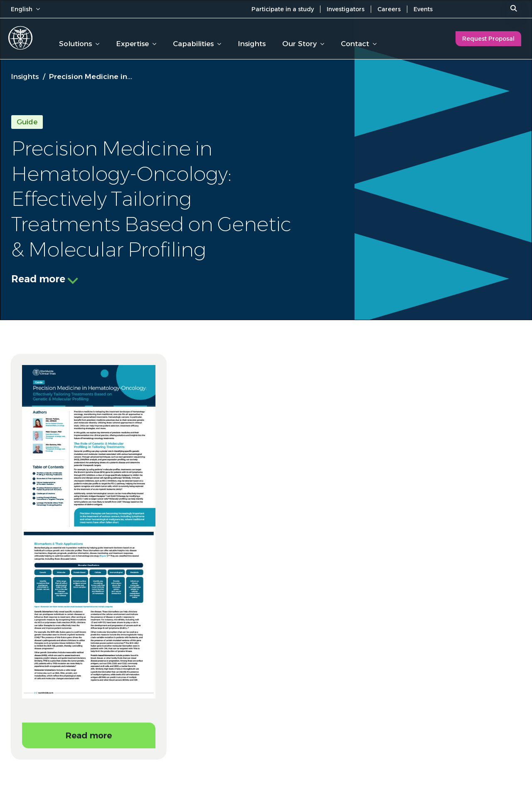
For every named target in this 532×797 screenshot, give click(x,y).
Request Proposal (488, 39)
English (25, 9)
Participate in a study (283, 9)
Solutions (79, 44)
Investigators (346, 9)
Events (423, 9)
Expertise (136, 44)
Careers (389, 9)
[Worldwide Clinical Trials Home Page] (20, 38)
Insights (252, 44)
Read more (38, 279)
